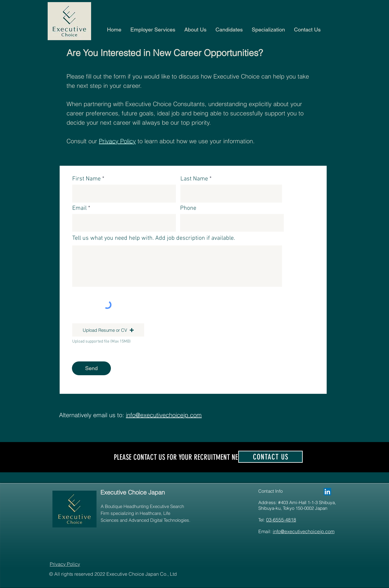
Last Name (194, 179)
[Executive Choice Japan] (327, 492)
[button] (307, 30)
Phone (188, 208)
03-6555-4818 (281, 520)
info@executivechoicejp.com (304, 531)
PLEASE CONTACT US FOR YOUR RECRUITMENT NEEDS (181, 457)
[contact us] (270, 457)
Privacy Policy (117, 141)
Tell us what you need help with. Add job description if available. (154, 238)
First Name (86, 179)
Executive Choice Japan (133, 492)
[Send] (91, 368)
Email (79, 208)
